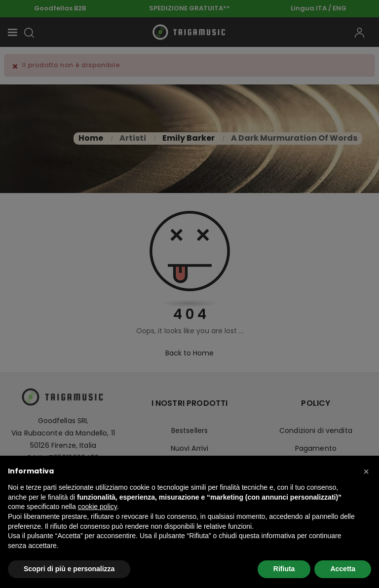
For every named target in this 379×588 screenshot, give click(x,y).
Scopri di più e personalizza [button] (69, 569)
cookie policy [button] (97, 507)
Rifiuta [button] (284, 569)
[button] (366, 471)
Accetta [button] (343, 569)
